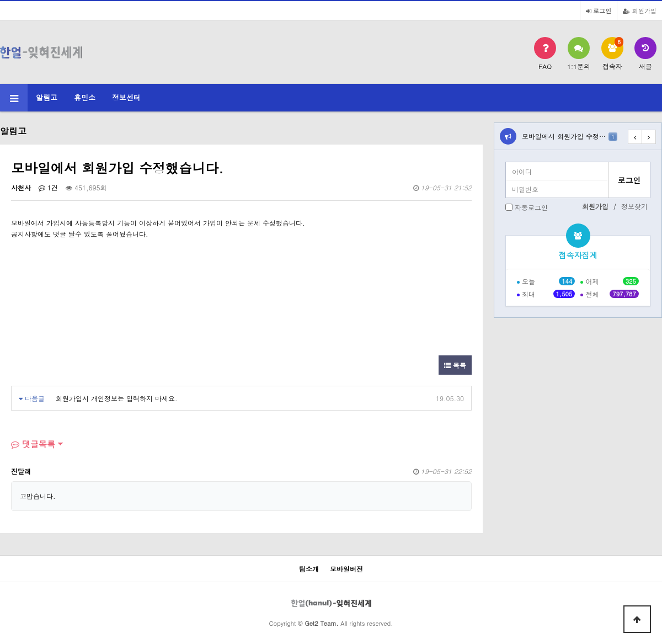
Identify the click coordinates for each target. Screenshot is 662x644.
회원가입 (640, 10)
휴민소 (85, 97)
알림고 (47, 97)
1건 (48, 187)
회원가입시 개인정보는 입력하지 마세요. (117, 398)
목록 (455, 365)
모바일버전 (346, 569)
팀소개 (309, 569)
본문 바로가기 (0, 0)
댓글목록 (33, 444)
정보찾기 (634, 206)
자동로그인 (531, 207)
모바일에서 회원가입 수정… (570, 136)
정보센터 (126, 97)
